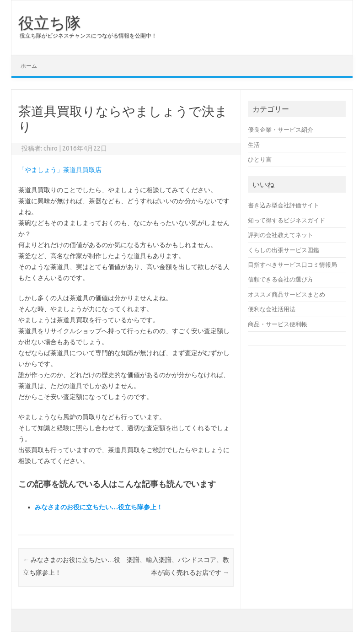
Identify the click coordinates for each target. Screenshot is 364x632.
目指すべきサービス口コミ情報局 (292, 265)
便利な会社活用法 (272, 309)
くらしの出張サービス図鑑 (284, 250)
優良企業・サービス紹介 (281, 130)
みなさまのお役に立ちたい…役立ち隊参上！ (99, 507)
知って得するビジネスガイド (286, 220)
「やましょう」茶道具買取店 (60, 170)
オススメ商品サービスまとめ (286, 294)
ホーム (29, 66)
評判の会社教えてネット (281, 235)
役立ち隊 (50, 22)
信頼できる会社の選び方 (281, 279)
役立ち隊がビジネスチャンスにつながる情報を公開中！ (88, 35)
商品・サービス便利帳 (278, 324)
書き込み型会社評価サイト (284, 205)
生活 (254, 145)
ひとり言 (260, 159)
